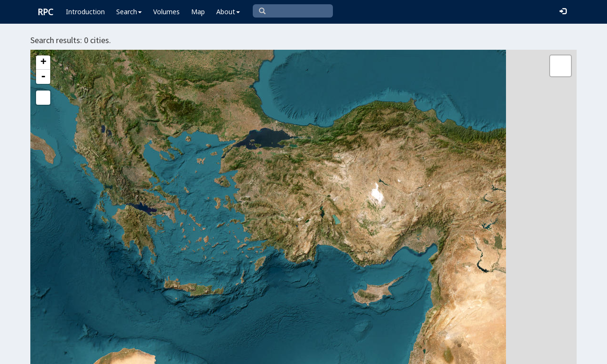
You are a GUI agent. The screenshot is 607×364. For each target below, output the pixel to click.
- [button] (43, 77)
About (228, 12)
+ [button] (43, 63)
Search (129, 12)
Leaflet (235, 353)
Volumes (166, 12)
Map (198, 12)
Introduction (85, 12)
